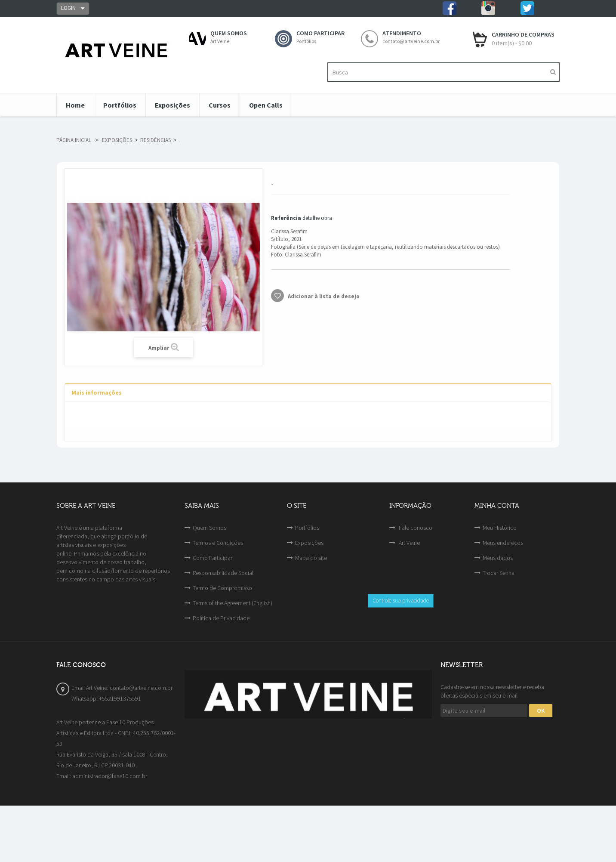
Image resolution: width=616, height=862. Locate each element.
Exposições (117, 140)
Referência (286, 218)
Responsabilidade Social (223, 573)
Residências (156, 140)
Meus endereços (503, 543)
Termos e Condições (218, 543)
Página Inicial (74, 140)
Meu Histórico (500, 528)
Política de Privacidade (221, 618)
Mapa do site (311, 558)
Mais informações (97, 392)
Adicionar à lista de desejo (323, 296)
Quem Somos (209, 528)
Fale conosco (415, 528)
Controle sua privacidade (401, 601)
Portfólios (307, 528)
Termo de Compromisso (222, 588)
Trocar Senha (499, 573)
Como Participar (213, 558)
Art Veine (409, 543)
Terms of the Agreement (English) (233, 603)
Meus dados (498, 558)
